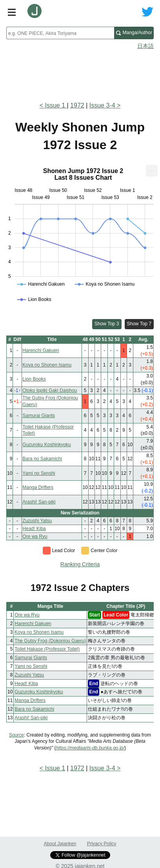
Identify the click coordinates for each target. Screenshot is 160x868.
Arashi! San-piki (39, 502)
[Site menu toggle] (12, 12)
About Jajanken (60, 844)
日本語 (145, 46)
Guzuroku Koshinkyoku (46, 445)
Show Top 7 (139, 324)
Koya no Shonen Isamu (47, 365)
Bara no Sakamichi (42, 459)
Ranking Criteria (80, 564)
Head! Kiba (34, 529)
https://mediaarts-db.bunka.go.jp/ (90, 748)
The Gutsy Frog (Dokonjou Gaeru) (50, 641)
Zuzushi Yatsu (37, 521)
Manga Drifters (38, 487)
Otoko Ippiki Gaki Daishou (50, 390)
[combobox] (60, 33)
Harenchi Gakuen (41, 350)
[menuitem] (152, 171)
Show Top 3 (107, 324)
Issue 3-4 (102, 105)
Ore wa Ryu (35, 536)
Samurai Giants (39, 416)
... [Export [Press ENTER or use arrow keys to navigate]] (152, 169)
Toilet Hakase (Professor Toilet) (47, 649)
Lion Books (34, 379)
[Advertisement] (80, 73)
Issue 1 (56, 105)
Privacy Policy (102, 844)
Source (16, 735)
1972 (77, 105)
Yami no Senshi (39, 473)
